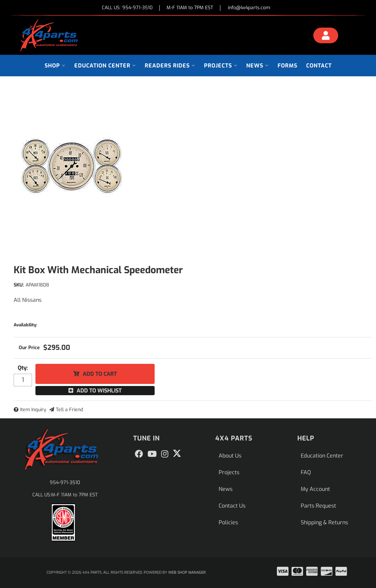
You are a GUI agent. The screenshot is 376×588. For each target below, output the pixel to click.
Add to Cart (100, 374)
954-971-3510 (65, 483)
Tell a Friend (69, 410)
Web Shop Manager (187, 572)
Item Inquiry (33, 410)
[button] (55, 66)
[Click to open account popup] (326, 36)
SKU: (19, 285)
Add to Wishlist (99, 391)
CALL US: (127, 8)
